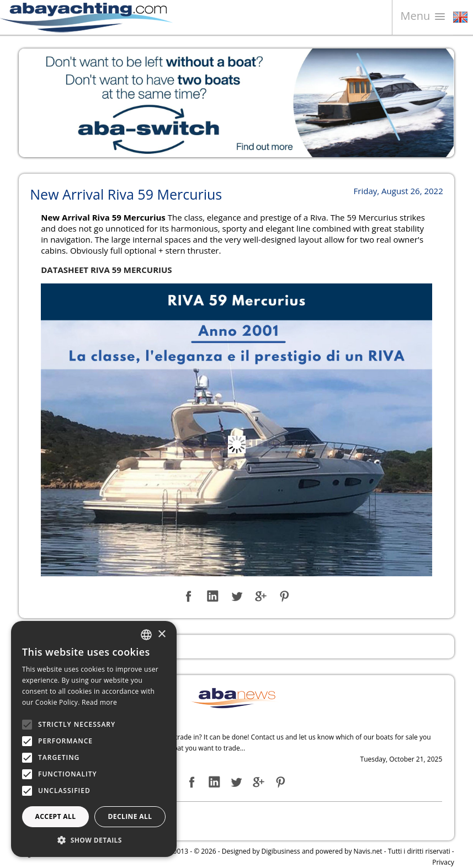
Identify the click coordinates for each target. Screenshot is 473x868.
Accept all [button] (56, 816)
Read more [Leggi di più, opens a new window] (99, 702)
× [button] (161, 634)
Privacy (443, 862)
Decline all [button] (130, 816)
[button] (94, 840)
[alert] (94, 739)
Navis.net (368, 851)
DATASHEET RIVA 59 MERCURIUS (106, 270)
